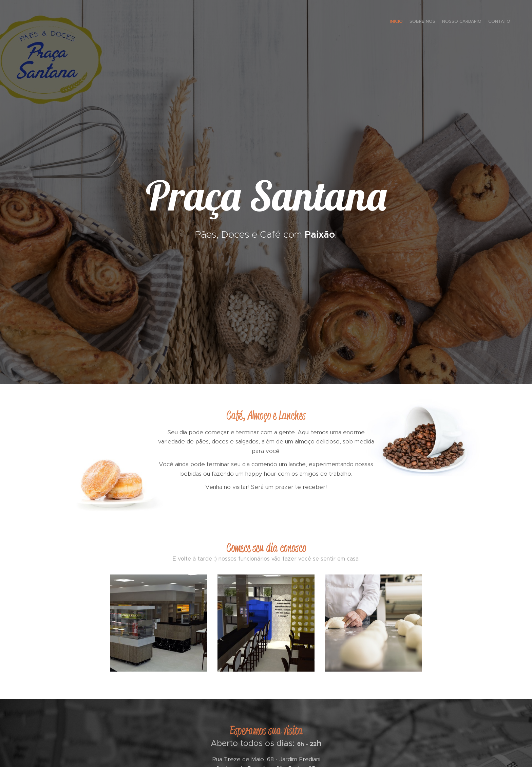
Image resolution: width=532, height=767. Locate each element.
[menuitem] (491, 22)
